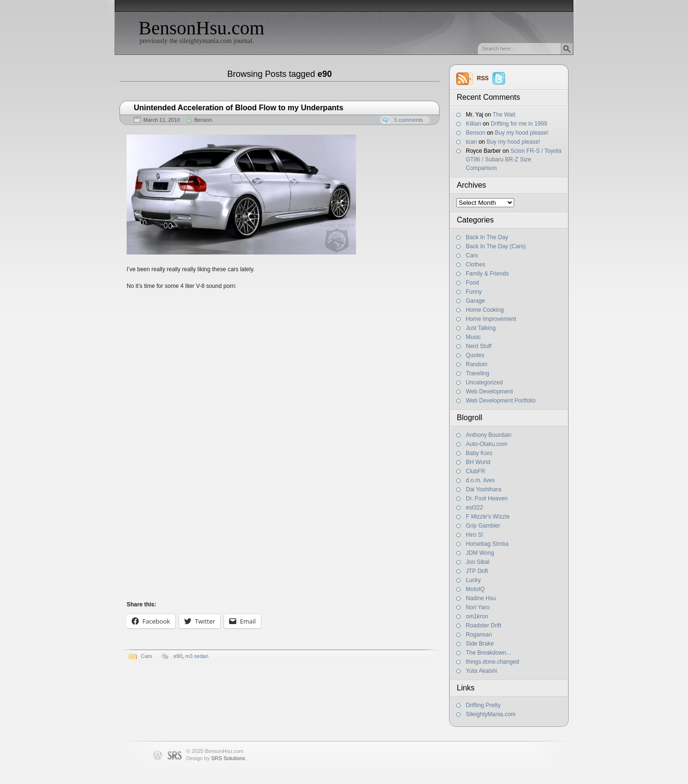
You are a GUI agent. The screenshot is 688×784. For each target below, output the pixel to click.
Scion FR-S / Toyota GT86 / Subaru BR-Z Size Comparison (514, 159)
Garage (475, 301)
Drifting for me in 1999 (519, 124)
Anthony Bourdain (489, 435)
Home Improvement (491, 319)
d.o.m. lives (480, 480)
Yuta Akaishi (481, 671)
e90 (178, 656)
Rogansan (479, 635)
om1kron (477, 616)
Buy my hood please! (522, 133)
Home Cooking (485, 310)
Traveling (478, 373)
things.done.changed (492, 662)
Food (472, 283)
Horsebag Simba (487, 544)
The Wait (504, 115)
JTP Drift (477, 571)
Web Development (489, 392)
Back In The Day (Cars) (496, 246)
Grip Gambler (483, 526)
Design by (216, 758)
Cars (472, 255)
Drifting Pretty (483, 705)
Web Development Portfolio (501, 401)
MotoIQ (475, 589)
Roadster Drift (484, 625)
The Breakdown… (489, 653)
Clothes (476, 265)
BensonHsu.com (201, 28)
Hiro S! (475, 535)
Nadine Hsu (481, 598)
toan (471, 142)
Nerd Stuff (479, 346)
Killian (473, 124)
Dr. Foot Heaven (487, 498)
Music (473, 337)
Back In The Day (487, 237)
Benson (476, 133)
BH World (478, 462)
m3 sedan (197, 656)
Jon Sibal (478, 562)
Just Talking (481, 328)
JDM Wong (480, 553)
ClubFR (476, 471)
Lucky (473, 580)
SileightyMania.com (491, 714)
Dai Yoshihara (484, 489)
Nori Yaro (478, 607)
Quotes (475, 355)
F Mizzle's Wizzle (488, 517)
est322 (474, 508)
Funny (474, 292)
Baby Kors (479, 453)
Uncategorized (484, 382)
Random (477, 364)
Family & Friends (487, 274)
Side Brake (480, 644)
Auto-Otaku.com (487, 444)
